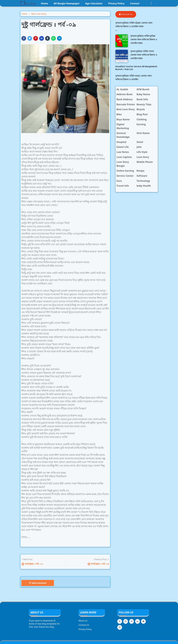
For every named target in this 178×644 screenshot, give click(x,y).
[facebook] (144, 3)
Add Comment (38, 583)
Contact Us (84, 625)
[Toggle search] (156, 3)
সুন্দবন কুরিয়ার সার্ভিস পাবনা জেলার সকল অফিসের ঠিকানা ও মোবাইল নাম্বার (144, 55)
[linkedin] (137, 621)
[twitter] (143, 621)
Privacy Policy (85, 629)
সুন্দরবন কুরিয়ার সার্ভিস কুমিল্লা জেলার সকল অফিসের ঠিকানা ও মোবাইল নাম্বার (144, 39)
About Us (83, 621)
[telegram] (132, 621)
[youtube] (149, 3)
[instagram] (146, 3)
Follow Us (126, 14)
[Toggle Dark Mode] (153, 3)
